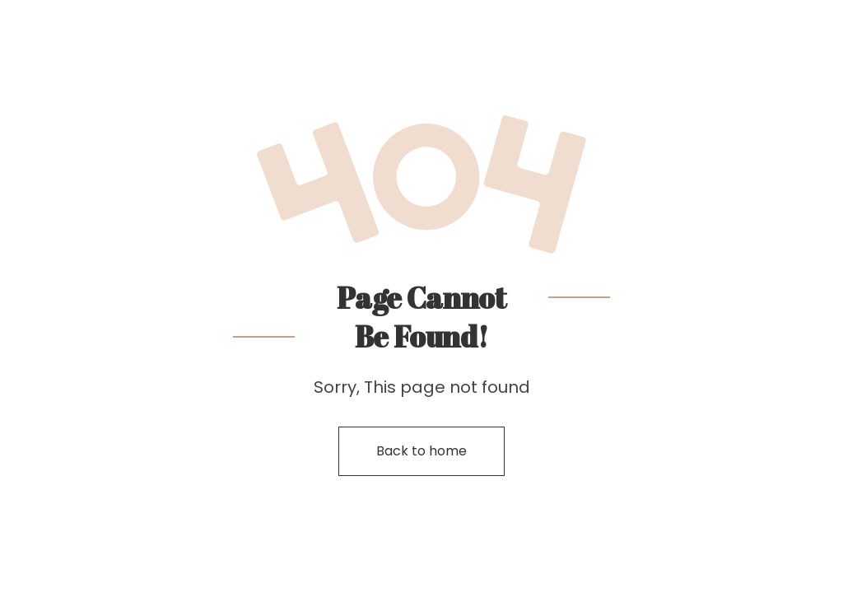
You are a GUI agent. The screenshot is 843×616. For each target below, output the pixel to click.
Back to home (421, 451)
